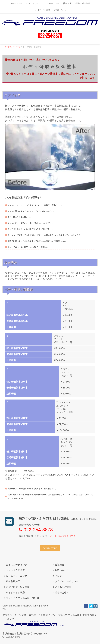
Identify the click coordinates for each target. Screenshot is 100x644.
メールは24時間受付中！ (63, 536)
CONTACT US (50, 548)
